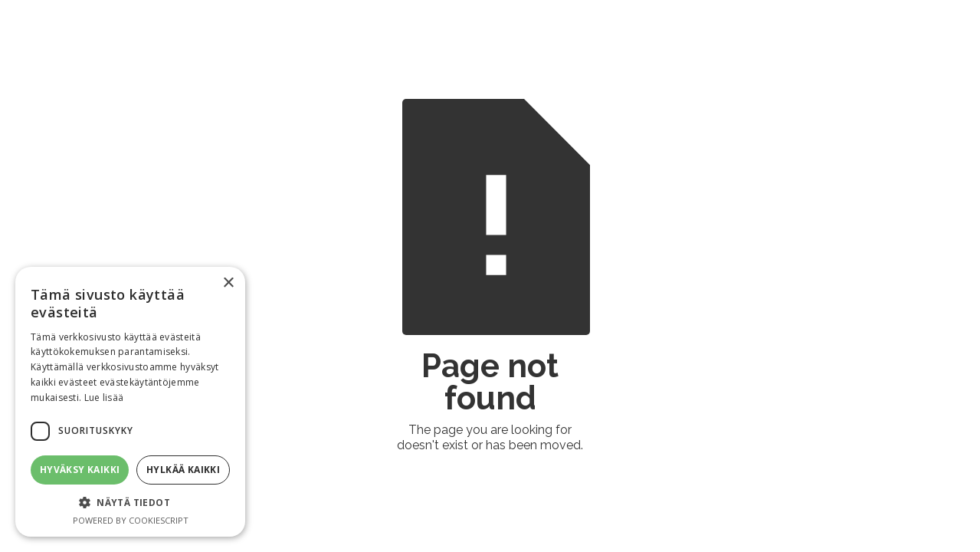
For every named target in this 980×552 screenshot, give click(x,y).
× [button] (228, 283)
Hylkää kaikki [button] (183, 470)
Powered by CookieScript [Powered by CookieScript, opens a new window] (131, 520)
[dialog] (130, 402)
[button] (130, 503)
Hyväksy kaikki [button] (80, 470)
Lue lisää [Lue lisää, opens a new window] (104, 398)
